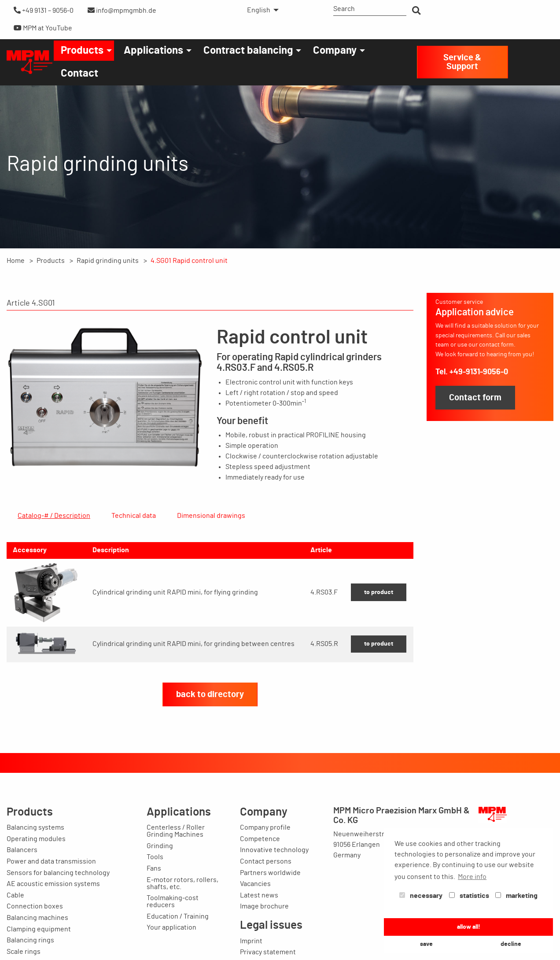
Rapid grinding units (108, 261)
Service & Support (462, 62)
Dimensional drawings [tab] (211, 516)
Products (82, 51)
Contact (79, 74)
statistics (469, 896)
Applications (153, 51)
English (259, 10)
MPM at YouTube (43, 28)
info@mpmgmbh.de (122, 10)
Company (335, 51)
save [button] (426, 944)
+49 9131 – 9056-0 (44, 10)
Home (16, 261)
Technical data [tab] (134, 516)
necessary (421, 896)
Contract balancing (248, 51)
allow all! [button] (469, 927)
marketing (516, 896)
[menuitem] (260, 10)
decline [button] (511, 944)
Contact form (475, 398)
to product (379, 634)
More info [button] (472, 877)
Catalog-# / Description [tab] (54, 516)
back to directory (210, 737)
